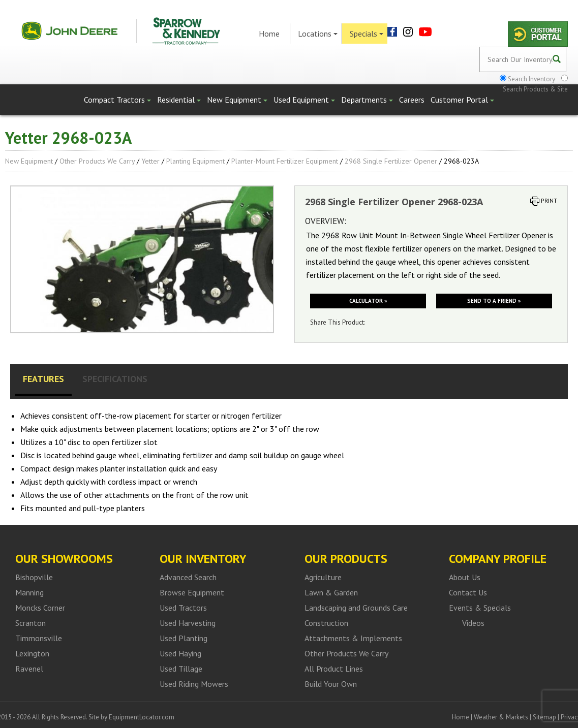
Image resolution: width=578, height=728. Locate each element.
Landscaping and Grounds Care (356, 608)
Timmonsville (39, 638)
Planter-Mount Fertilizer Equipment (285, 161)
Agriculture (323, 577)
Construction (326, 623)
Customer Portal (462, 100)
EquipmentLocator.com (142, 717)
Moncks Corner (40, 608)
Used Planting (184, 638)
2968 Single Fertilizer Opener (391, 161)
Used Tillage (181, 669)
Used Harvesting (188, 623)
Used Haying (180, 653)
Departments (367, 100)
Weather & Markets (501, 717)
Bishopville (34, 577)
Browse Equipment (192, 592)
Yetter (150, 161)
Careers (412, 100)
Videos (473, 623)
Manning (29, 592)
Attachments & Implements (353, 638)
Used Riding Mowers (194, 684)
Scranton (31, 623)
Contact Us (468, 592)
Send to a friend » (494, 301)
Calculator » (368, 301)
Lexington (32, 653)
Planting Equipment (195, 161)
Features (43, 379)
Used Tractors (183, 608)
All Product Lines (334, 669)
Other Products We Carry (97, 161)
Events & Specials (480, 608)
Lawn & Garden (331, 592)
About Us (465, 577)
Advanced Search (188, 577)
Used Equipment (304, 100)
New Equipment (237, 100)
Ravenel (29, 669)
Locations (318, 34)
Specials (367, 34)
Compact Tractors (117, 100)
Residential (179, 100)
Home (269, 34)
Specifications (115, 379)
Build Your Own (331, 684)
